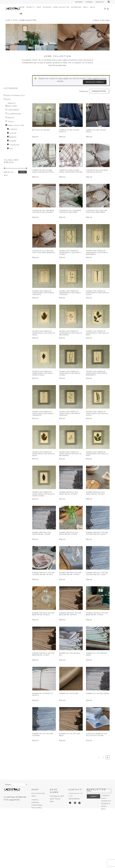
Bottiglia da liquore (41, 130)
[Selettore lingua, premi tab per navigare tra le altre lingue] (16, 784)
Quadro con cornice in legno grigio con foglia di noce (97, 454)
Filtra (22, 172)
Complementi (14, 110)
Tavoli (11, 122)
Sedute (11, 118)
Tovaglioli (14, 145)
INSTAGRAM (79, 2)
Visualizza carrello (95, 82)
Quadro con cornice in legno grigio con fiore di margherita (97, 373)
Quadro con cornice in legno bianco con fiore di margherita (97, 252)
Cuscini (13, 133)
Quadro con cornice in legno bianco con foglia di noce (97, 333)
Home (8, 20)
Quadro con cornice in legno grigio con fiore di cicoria (70, 373)
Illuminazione (14, 114)
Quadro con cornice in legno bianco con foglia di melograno (71, 333)
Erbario (13, 137)
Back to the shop (101, 20)
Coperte (13, 129)
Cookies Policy (37, 805)
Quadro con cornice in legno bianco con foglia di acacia (97, 293)
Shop (15, 20)
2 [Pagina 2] (103, 757)
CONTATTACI (100, 2)
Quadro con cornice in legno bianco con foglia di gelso (44, 333)
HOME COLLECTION (16, 125)
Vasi (11, 149)
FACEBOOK (89, 2)
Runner (13, 141)
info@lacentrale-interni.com (76, 795)
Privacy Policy (37, 808)
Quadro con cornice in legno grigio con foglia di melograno (70, 454)
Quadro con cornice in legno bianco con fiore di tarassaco (43, 293)
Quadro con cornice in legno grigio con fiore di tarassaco (43, 413)
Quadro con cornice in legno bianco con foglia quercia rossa (43, 373)
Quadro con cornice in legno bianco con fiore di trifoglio (70, 293)
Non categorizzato (15, 96)
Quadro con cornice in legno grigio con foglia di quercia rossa (43, 494)
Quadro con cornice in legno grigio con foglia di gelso (43, 454)
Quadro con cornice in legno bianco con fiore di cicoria (70, 252)
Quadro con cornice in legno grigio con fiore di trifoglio (70, 413)
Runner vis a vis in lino (69, 693)
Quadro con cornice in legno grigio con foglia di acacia (97, 413)
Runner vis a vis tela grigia (98, 693)
